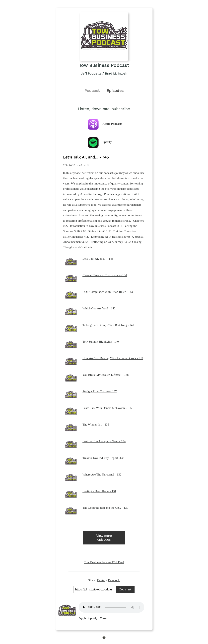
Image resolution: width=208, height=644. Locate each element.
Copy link (125, 589)
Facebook (114, 580)
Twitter (101, 580)
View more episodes (104, 538)
